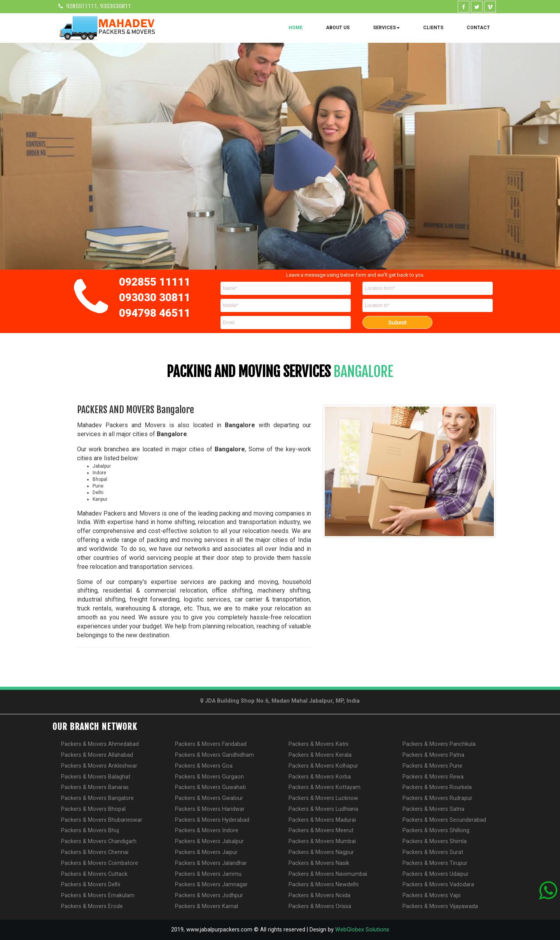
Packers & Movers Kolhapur (323, 766)
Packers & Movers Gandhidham (214, 755)
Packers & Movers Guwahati (210, 787)
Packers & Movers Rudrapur (437, 798)
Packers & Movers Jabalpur (209, 841)
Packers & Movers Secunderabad (444, 820)
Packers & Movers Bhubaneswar (102, 820)
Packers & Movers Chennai (95, 852)
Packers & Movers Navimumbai (328, 874)
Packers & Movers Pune (432, 766)
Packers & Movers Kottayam (325, 787)
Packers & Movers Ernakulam (98, 895)
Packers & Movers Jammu (208, 874)
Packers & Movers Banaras (95, 787)
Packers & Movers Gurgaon (209, 777)
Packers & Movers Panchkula (439, 744)
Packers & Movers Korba (320, 777)
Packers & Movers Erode (92, 906)
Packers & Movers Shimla (435, 841)
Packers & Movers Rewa (433, 777)
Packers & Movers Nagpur (321, 852)
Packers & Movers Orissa (320, 906)
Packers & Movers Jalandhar (211, 863)
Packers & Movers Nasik (319, 863)
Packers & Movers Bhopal (93, 809)
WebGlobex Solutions (362, 930)
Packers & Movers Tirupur (435, 863)
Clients (433, 28)
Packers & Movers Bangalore (97, 798)
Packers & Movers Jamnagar (211, 885)
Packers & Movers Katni (318, 744)
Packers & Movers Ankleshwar (99, 766)
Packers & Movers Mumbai (322, 841)
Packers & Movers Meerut (321, 830)
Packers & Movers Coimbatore (100, 863)
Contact (478, 28)
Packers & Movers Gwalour (209, 798)
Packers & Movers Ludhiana (323, 809)
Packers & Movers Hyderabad (212, 820)
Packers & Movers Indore (207, 830)
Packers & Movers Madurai (322, 820)
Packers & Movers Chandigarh (99, 841)
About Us (338, 28)
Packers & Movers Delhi (91, 885)
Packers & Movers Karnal (206, 906)
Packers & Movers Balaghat (96, 777)
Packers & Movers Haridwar (210, 809)
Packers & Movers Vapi (431, 895)
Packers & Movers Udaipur (436, 874)
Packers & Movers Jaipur (206, 852)
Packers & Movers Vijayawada (440, 906)
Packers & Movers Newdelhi (324, 885)
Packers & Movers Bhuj (90, 830)
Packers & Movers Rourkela (437, 787)
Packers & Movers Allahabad (97, 755)
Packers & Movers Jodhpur (209, 895)
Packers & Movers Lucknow (323, 798)
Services (386, 28)
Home (296, 28)
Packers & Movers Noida (319, 895)
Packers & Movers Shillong (436, 830)
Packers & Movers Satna (433, 809)
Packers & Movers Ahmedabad (100, 744)
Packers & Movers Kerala (320, 755)
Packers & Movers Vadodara (438, 885)
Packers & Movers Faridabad (211, 744)
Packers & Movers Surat (433, 852)
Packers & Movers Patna (433, 755)
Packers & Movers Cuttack (94, 874)
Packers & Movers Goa (204, 766)
